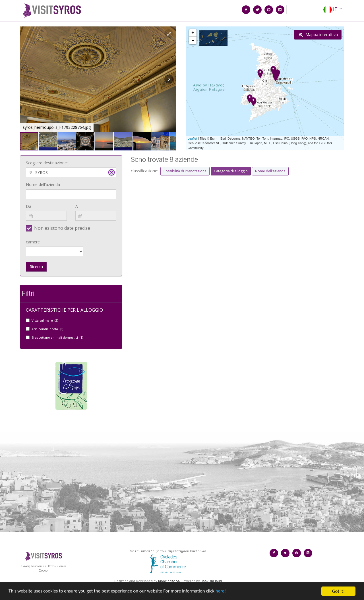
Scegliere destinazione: (47, 163)
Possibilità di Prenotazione (185, 171)
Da (29, 206)
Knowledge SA (169, 581)
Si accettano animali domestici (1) (57, 337)
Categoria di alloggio (231, 171)
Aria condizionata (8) (47, 329)
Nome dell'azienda (43, 184)
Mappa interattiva (318, 35)
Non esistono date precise (62, 228)
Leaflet (192, 138)
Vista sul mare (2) (45, 320)
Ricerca (36, 267)
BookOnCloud (211, 581)
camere (33, 242)
